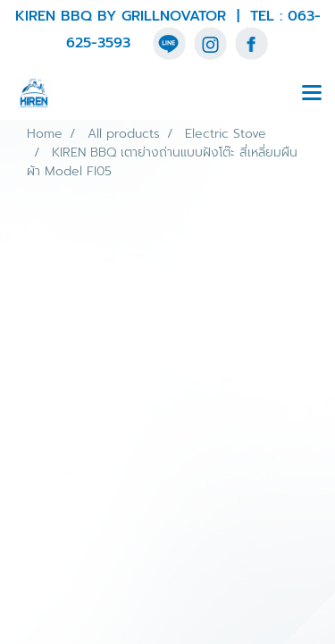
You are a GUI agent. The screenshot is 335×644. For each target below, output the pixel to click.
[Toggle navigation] (312, 94)
